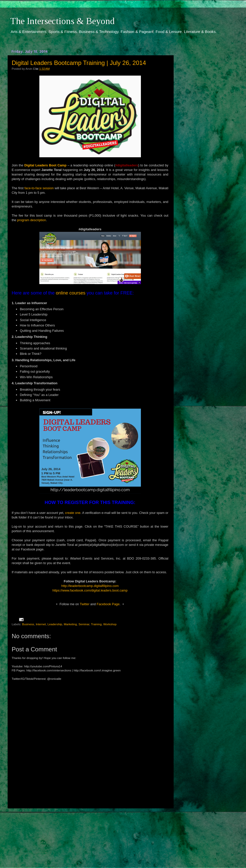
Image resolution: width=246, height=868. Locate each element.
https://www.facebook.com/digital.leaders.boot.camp (90, 590)
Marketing (70, 624)
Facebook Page (108, 604)
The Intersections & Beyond (62, 21)
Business (28, 624)
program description (31, 220)
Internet (41, 624)
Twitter (85, 604)
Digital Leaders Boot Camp (45, 165)
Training (96, 624)
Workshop (110, 624)
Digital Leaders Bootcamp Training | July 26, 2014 (79, 63)
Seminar (84, 624)
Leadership (55, 624)
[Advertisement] (90, 834)
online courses (71, 293)
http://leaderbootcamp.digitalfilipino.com (90, 586)
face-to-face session (39, 188)
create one (73, 513)
